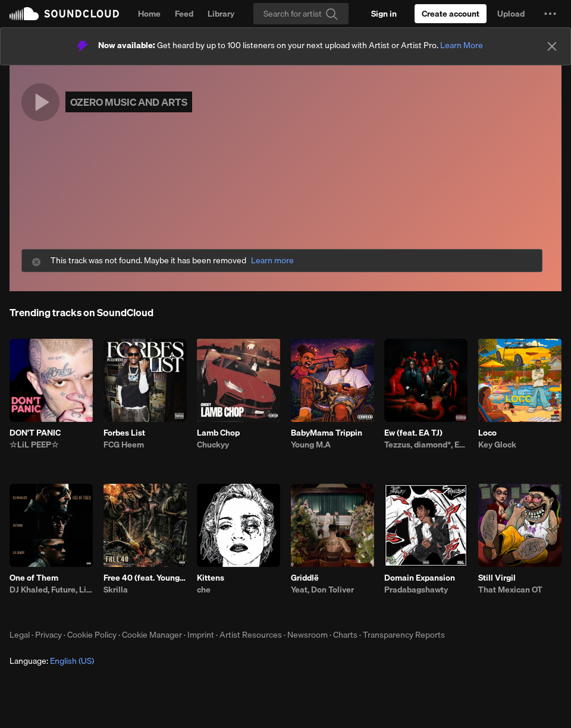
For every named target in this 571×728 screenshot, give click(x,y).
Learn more (272, 261)
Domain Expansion (420, 578)
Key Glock (497, 445)
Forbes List (124, 433)
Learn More (462, 45)
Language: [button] (52, 661)
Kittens (211, 578)
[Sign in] (384, 14)
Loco (487, 433)
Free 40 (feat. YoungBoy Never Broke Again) (145, 578)
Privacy (48, 635)
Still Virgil (497, 578)
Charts (345, 635)
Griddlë (305, 578)
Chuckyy (213, 445)
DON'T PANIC (35, 433)
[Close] (552, 46)
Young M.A (311, 445)
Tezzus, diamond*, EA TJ (426, 445)
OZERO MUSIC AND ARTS (129, 102)
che (204, 590)
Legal (20, 635)
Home (149, 14)
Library (221, 14)
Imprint (201, 635)
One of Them (34, 578)
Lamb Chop (218, 433)
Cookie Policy (92, 635)
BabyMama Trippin (327, 433)
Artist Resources (251, 635)
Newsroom (308, 635)
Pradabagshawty (416, 590)
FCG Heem (124, 445)
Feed (184, 14)
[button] (550, 14)
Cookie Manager (152, 635)
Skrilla (116, 590)
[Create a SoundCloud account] (451, 14)
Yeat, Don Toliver (322, 590)
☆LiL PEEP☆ (34, 445)
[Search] (301, 14)
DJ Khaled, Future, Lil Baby (51, 590)
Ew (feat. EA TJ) (413, 433)
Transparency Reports (404, 635)
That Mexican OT (510, 590)
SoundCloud (64, 14)
